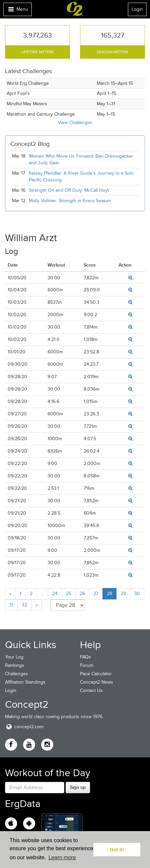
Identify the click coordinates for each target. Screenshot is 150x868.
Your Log (14, 657)
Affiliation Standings (25, 682)
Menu (17, 11)
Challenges (17, 674)
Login (137, 9)
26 (82, 594)
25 (69, 594)
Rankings (15, 665)
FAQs (86, 657)
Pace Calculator (96, 674)
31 (11, 605)
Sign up (78, 787)
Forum (87, 665)
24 (55, 594)
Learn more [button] (62, 857)
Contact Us (91, 690)
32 (24, 605)
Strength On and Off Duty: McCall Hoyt (69, 190)
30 (137, 594)
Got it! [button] (117, 850)
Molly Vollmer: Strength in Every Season (70, 201)
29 (123, 594)
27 (96, 594)
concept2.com (24, 727)
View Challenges (75, 123)
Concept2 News (97, 682)
